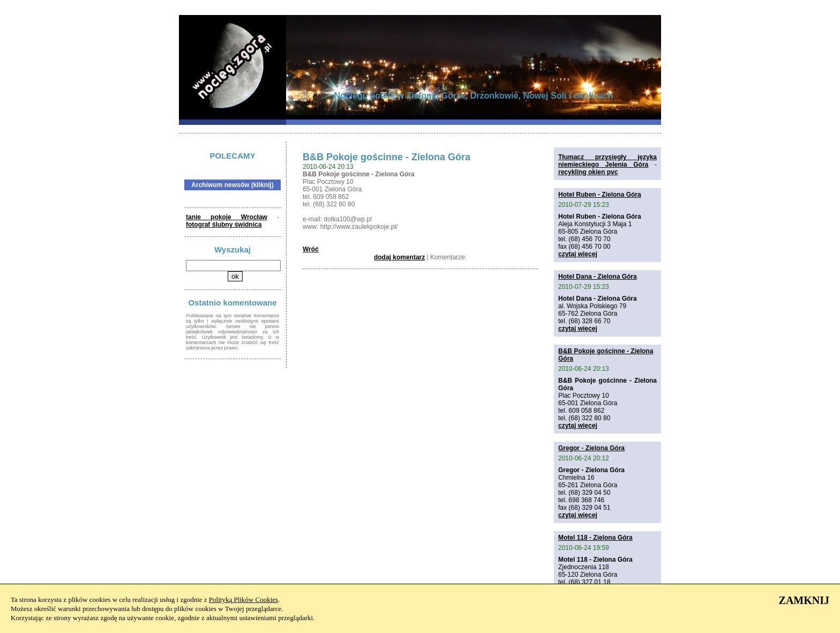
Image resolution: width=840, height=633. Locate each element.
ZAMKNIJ (804, 600)
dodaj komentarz (399, 257)
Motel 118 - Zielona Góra (595, 538)
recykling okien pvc (588, 172)
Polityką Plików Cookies (243, 600)
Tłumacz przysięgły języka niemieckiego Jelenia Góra (607, 161)
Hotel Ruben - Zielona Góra (600, 195)
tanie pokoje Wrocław (227, 217)
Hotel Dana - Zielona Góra (598, 277)
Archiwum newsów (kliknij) (232, 185)
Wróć (311, 249)
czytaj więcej (578, 254)
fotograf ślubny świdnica (224, 225)
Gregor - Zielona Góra (591, 448)
